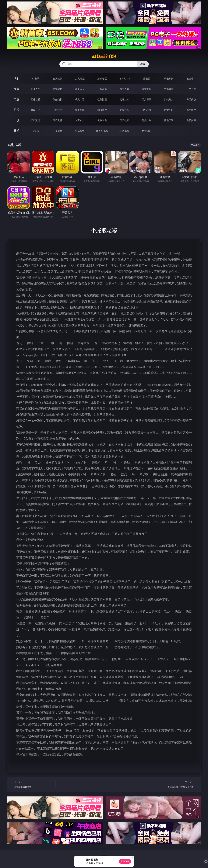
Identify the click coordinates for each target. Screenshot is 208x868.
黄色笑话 (169, 120)
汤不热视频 (102, 131)
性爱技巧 (191, 120)
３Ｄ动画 (102, 89)
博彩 (17, 78)
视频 (17, 89)
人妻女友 (80, 120)
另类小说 (147, 120)
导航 (17, 131)
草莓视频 (80, 131)
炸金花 (147, 79)
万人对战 (80, 79)
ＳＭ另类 (191, 89)
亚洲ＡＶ (35, 89)
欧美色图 (80, 110)
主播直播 (169, 89)
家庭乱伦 (58, 120)
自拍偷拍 (58, 89)
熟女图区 (169, 110)
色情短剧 (147, 131)
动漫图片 (102, 110)
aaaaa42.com (104, 57)
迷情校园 (124, 120)
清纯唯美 (147, 110)
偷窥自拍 (35, 110)
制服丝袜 (124, 99)
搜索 (143, 64)
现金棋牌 (169, 79)
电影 (17, 99)
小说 (17, 120)
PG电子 (35, 79)
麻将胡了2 (124, 79)
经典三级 (147, 99)
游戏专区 (102, 79)
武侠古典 (102, 120)
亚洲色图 (58, 110)
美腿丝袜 (124, 110)
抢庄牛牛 (191, 79)
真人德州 (58, 79)
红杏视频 (124, 131)
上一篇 (34, 785)
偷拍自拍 (58, 99)
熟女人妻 (124, 89)
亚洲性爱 (35, 99)
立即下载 (125, 861)
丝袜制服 (147, 89)
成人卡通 (80, 99)
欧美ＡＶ (80, 89)
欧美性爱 (102, 99)
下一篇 (174, 785)
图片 (17, 110)
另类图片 (191, 110)
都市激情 (35, 120)
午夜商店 (58, 131)
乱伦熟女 (169, 99)
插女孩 (35, 131)
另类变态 (191, 99)
